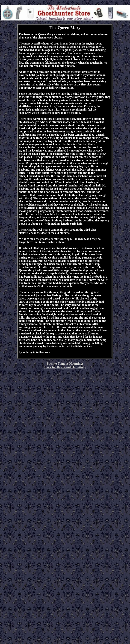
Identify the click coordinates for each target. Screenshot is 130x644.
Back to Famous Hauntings (65, 364)
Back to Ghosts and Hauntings (65, 367)
